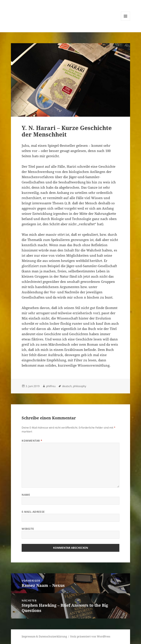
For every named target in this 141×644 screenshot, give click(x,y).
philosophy (80, 386)
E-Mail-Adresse (33, 512)
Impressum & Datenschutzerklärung (44, 636)
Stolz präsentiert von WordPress (90, 636)
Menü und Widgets (126, 21)
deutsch (67, 386)
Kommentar (32, 441)
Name (26, 495)
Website (28, 529)
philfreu (51, 386)
